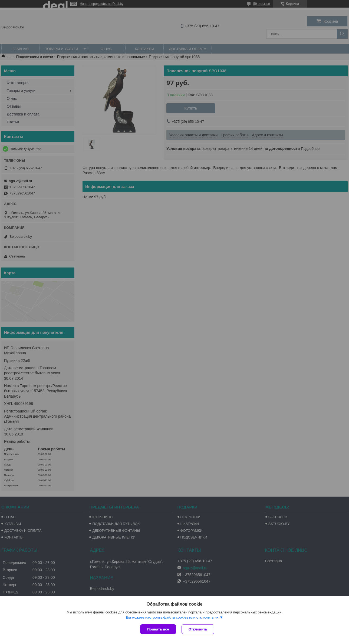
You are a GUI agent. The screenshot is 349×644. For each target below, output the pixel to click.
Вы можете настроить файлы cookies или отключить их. (173, 617)
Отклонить (198, 629)
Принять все (158, 629)
